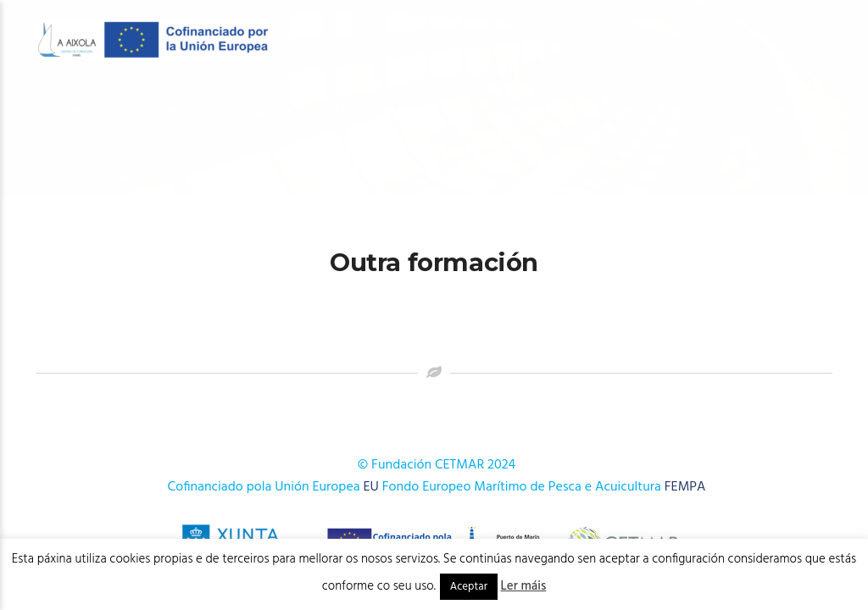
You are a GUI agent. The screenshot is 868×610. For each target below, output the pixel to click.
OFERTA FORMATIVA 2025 (394, 111)
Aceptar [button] (469, 587)
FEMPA (685, 487)
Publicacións (704, 111)
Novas (797, 111)
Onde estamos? (98, 177)
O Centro (78, 111)
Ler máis (524, 586)
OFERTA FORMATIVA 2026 (220, 111)
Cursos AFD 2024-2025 (564, 111)
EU (371, 487)
